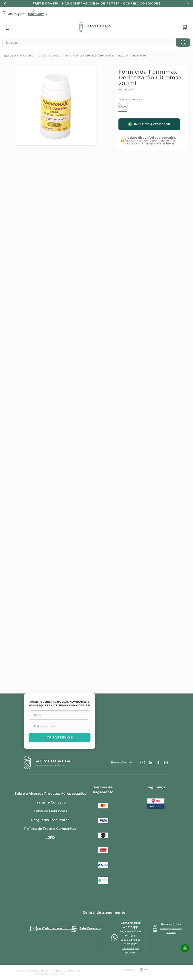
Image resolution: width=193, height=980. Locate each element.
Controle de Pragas (50, 56)
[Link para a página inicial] (7, 56)
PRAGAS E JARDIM (24, 56)
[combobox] (96, 43)
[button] (123, 107)
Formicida (72, 56)
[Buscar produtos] (183, 43)
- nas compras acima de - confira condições (96, 3)
